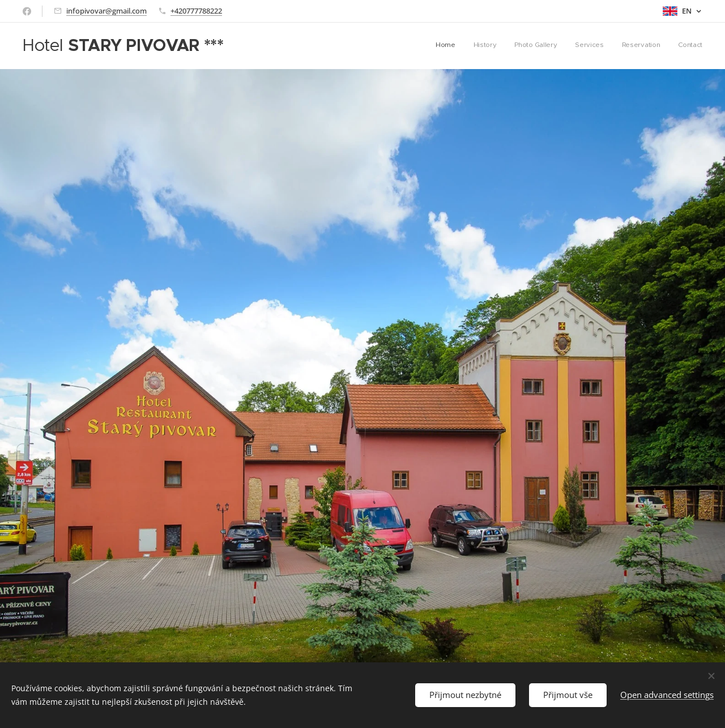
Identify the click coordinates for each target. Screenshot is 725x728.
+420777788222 (196, 11)
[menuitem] (615, 46)
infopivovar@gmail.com (106, 11)
